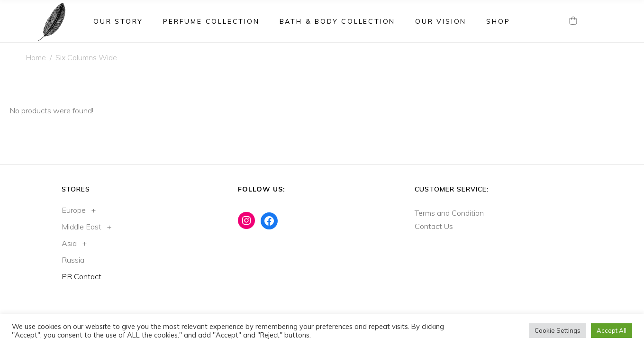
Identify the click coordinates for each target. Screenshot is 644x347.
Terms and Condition (449, 213)
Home (36, 57)
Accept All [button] (612, 330)
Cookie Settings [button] (558, 330)
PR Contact (82, 276)
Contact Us (434, 226)
